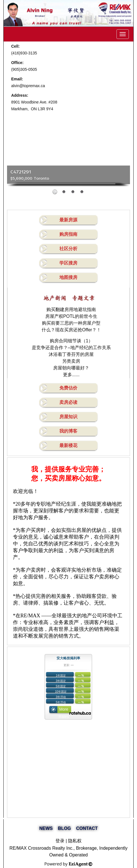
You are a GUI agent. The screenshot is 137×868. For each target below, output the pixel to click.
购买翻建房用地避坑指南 (71, 309)
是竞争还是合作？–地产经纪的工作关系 (71, 348)
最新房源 (68, 220)
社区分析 (68, 249)
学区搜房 (68, 263)
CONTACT (87, 828)
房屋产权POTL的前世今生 (71, 316)
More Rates (64, 711)
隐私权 (75, 841)
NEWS (46, 828)
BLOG (64, 828)
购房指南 (68, 234)
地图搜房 (68, 277)
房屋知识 (68, 417)
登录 (60, 841)
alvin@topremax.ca (28, 86)
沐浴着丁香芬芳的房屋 (71, 354)
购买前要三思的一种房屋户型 (71, 323)
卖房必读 (68, 402)
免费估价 (68, 388)
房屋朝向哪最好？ (71, 368)
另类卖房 (71, 361)
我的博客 (68, 431)
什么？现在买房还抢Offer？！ (71, 330)
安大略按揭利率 (68, 658)
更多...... (71, 375)
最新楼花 (68, 445)
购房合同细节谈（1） (71, 341)
